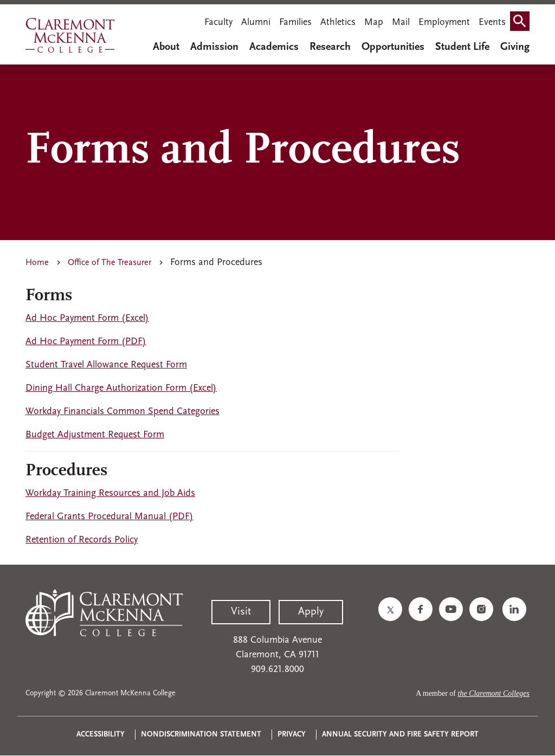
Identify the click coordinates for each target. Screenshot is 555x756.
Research (330, 47)
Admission (214, 47)
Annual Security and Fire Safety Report (400, 735)
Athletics (338, 22)
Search (522, 24)
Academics (274, 47)
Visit (241, 612)
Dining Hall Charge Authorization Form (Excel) (121, 388)
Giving (515, 47)
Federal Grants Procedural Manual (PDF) (109, 517)
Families (295, 22)
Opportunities (393, 47)
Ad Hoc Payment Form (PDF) (86, 342)
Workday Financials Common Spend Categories (122, 412)
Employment (444, 22)
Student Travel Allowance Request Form (106, 365)
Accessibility (101, 735)
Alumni (256, 22)
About (166, 47)
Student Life (462, 47)
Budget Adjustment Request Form (95, 435)
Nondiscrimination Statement (201, 735)
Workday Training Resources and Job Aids (110, 493)
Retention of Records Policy (82, 540)
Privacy (292, 735)
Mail (401, 22)
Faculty (218, 22)
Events (492, 22)
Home (37, 263)
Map (374, 22)
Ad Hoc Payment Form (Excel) (87, 318)
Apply (311, 612)
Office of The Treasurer (109, 263)
